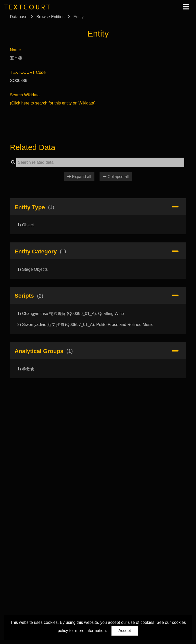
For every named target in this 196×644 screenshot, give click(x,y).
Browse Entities (50, 17)
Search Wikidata (25, 95)
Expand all (79, 177)
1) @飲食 (26, 369)
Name (15, 50)
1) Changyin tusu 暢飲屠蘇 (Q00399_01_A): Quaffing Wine (71, 314)
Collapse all (116, 177)
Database (19, 17)
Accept (125, 631)
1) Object (26, 225)
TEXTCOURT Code (28, 72)
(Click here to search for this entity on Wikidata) (53, 103)
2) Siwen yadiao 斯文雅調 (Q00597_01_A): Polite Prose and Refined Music (85, 325)
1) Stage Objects (33, 269)
